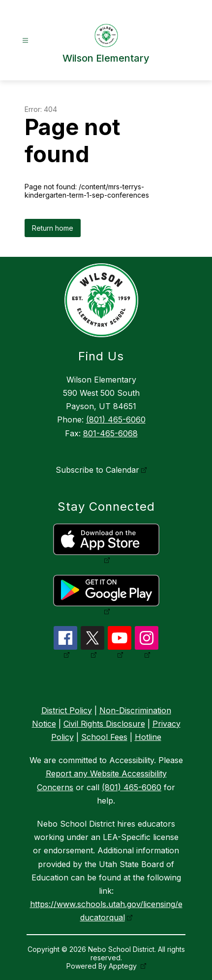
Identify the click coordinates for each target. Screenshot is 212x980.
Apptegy (124, 966)
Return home (53, 228)
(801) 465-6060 (116, 420)
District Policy (67, 710)
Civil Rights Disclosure (104, 724)
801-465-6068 (110, 433)
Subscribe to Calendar (97, 470)
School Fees (104, 737)
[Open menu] (25, 41)
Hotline (148, 737)
